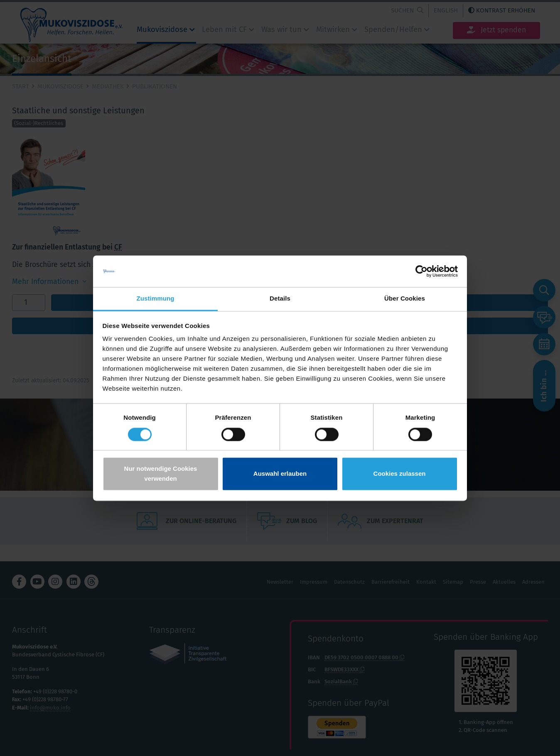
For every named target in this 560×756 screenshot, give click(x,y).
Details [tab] (280, 299)
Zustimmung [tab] (156, 299)
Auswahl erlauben (280, 474)
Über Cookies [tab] (405, 299)
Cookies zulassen (400, 474)
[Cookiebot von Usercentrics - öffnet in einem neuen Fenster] (421, 271)
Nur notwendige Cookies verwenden (161, 474)
